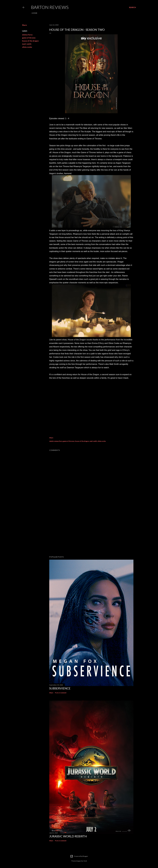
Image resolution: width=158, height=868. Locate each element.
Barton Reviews (50, 7)
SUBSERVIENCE (60, 688)
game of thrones (29, 38)
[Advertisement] (91, 532)
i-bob (85, 861)
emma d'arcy (27, 35)
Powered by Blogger (79, 856)
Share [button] (24, 25)
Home (35, 13)
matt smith (27, 44)
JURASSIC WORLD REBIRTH (68, 836)
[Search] (132, 7)
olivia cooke (27, 47)
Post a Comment (61, 693)
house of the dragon (30, 41)
